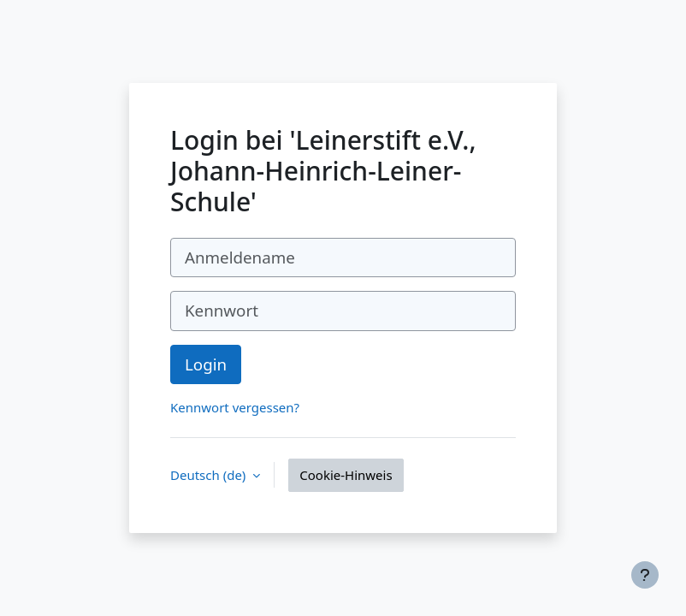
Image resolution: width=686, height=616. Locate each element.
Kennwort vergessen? (235, 407)
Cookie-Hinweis (346, 475)
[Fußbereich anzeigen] (645, 575)
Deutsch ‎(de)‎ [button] (210, 475)
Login (206, 364)
